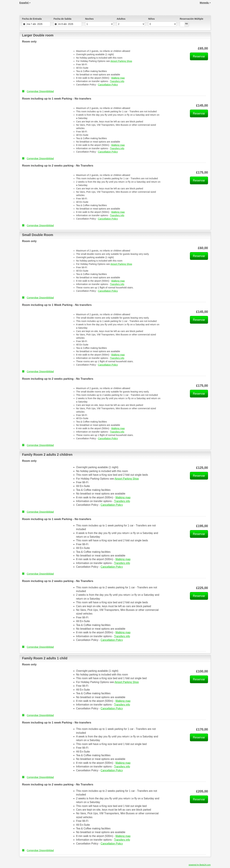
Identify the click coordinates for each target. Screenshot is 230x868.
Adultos (121, 19)
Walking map (118, 78)
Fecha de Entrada (32, 19)
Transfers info (117, 81)
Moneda (205, 3)
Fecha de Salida (63, 19)
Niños (152, 19)
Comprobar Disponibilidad (38, 91)
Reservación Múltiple (192, 19)
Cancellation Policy (108, 85)
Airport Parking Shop (121, 61)
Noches (90, 19)
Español (25, 3)
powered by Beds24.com (200, 865)
